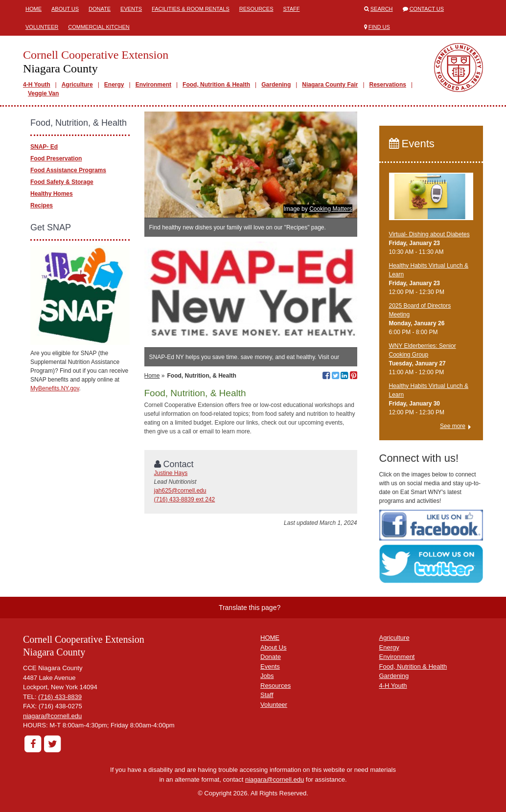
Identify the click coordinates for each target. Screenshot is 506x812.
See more (453, 426)
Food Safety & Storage (62, 182)
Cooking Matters (331, 209)
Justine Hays (171, 473)
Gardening (276, 85)
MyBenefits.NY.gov (55, 388)
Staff (291, 9)
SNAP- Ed (44, 147)
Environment (153, 85)
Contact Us (427, 9)
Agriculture (77, 85)
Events (131, 9)
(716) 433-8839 (60, 697)
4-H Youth (37, 85)
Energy (114, 85)
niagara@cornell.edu (52, 716)
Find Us (379, 27)
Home (34, 9)
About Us (65, 9)
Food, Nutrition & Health (216, 85)
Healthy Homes (52, 194)
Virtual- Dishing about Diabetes (429, 234)
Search (382, 9)
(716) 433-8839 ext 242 (185, 499)
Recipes (42, 205)
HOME (270, 638)
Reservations (388, 85)
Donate (100, 9)
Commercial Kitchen (99, 27)
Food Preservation (56, 158)
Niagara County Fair (330, 85)
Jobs (267, 676)
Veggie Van (43, 93)
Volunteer (42, 27)
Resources (256, 9)
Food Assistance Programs (68, 170)
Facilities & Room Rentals (191, 9)
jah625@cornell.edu (180, 491)
